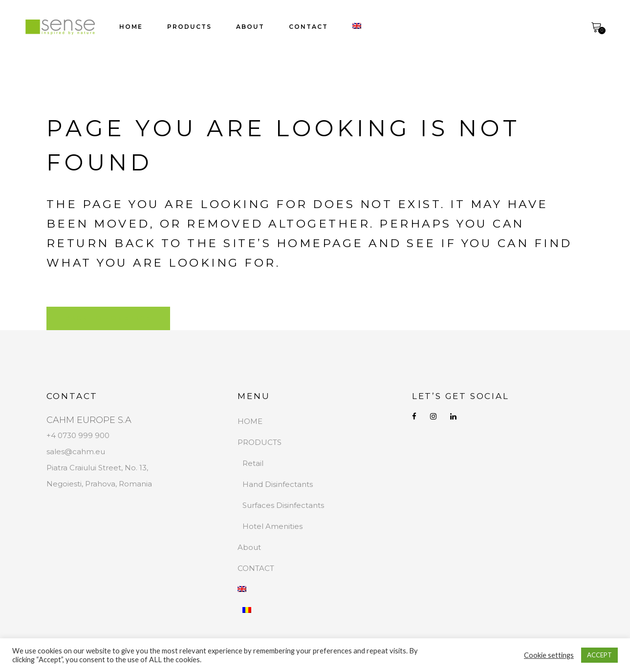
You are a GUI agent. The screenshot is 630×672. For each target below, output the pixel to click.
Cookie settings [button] (549, 655)
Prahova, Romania (119, 484)
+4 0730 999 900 (78, 435)
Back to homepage (108, 318)
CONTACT (256, 568)
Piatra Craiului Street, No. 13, (97, 468)
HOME (250, 421)
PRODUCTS (260, 442)
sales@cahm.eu (76, 451)
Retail (253, 463)
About (249, 547)
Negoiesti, (66, 484)
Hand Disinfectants (278, 484)
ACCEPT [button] (599, 655)
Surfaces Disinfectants (283, 505)
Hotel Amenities (272, 526)
